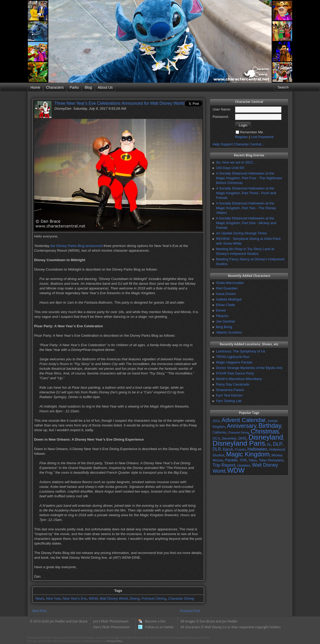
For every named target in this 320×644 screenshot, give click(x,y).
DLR (217, 449)
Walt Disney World (114, 598)
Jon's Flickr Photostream (111, 621)
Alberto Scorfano (229, 332)
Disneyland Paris (239, 443)
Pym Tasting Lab (229, 401)
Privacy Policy (115, 641)
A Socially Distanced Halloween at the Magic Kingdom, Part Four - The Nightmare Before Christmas (249, 178)
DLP (278, 444)
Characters (55, 87)
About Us (105, 87)
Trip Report (224, 465)
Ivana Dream (226, 294)
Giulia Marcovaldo (230, 283)
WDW (93, 598)
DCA (216, 438)
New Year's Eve (75, 598)
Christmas (265, 431)
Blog (88, 87)
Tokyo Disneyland (271, 460)
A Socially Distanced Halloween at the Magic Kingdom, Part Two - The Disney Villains (246, 208)
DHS (242, 438)
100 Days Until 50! (230, 168)
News (40, 598)
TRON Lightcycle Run (233, 357)
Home (35, 87)
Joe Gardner (226, 321)
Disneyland (266, 437)
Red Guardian (227, 288)
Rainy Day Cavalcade (233, 384)
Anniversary (242, 426)
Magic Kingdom (248, 454)
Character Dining (181, 598)
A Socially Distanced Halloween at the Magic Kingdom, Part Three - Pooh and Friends (246, 193)
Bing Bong (224, 327)
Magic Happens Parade (234, 362)
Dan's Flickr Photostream (112, 627)
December (229, 439)
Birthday (270, 426)
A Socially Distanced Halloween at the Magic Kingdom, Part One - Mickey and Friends (246, 223)
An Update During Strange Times (241, 233)
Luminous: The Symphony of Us (241, 351)
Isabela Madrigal (229, 299)
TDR (243, 460)
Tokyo (253, 460)
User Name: (222, 109)
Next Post (39, 611)
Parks (74, 87)
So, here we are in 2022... (236, 162)
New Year (53, 598)
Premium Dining (154, 598)
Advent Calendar (244, 420)
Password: (221, 117)
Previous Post (190, 611)
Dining (135, 598)
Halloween (257, 449)
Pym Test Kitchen (229, 395)
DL (269, 445)
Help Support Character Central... (238, 144)
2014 (216, 421)
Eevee (221, 310)
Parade (231, 460)
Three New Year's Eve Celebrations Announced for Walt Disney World (119, 103)
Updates (244, 465)
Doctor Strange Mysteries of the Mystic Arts (249, 368)
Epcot (228, 449)
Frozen (240, 449)
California (219, 432)
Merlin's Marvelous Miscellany (239, 379)
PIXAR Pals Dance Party (235, 373)
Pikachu (222, 316)
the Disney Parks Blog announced (77, 246)
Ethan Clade (226, 305)
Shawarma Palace (230, 390)
